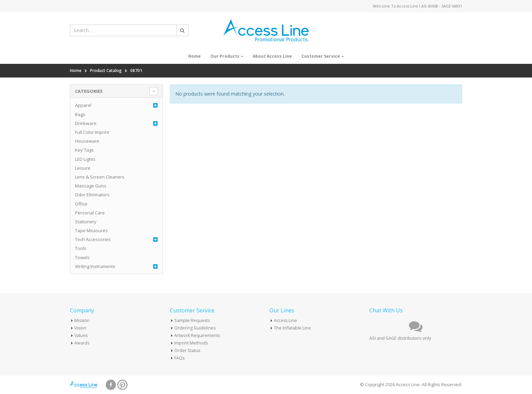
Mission (82, 320)
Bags (80, 114)
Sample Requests (192, 320)
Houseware (87, 141)
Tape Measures (91, 230)
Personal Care (90, 213)
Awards (82, 343)
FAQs (180, 358)
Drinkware (86, 123)
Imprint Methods (191, 343)
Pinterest (122, 385)
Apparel (83, 105)
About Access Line (272, 56)
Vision (81, 328)
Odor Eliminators (92, 195)
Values (81, 335)
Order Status (187, 350)
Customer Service (321, 56)
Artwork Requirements (197, 335)
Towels (82, 257)
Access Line (286, 320)
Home (195, 56)
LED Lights (85, 159)
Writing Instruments (95, 266)
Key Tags (84, 150)
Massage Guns (91, 186)
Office (81, 204)
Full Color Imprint (92, 132)
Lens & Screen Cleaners (100, 177)
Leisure (83, 168)
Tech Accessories (93, 239)
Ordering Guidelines (195, 328)
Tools (81, 248)
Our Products (225, 56)
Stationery (86, 222)
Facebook (111, 385)
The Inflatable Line (292, 328)
